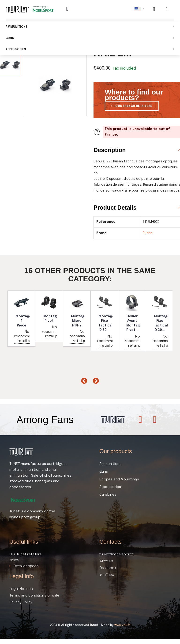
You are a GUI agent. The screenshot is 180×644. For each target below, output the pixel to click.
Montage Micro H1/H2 (79, 321)
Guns (90, 38)
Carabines (108, 495)
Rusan (148, 233)
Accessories (90, 50)
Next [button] (95, 380)
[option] (22, 319)
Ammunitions (90, 27)
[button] (132, 106)
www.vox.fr (122, 625)
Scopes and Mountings (119, 479)
